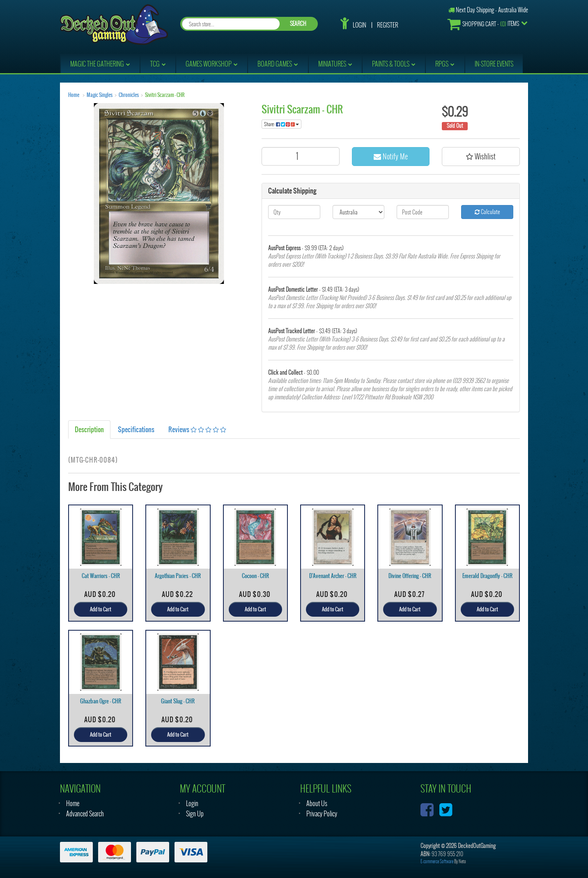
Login (359, 25)
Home (74, 95)
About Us (317, 803)
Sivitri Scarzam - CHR (165, 95)
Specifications (136, 429)
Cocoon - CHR (255, 576)
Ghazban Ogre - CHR (101, 701)
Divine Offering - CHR (410, 576)
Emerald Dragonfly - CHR (487, 576)
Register (388, 25)
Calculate (487, 212)
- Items (483, 24)
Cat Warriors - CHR (101, 576)
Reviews (197, 429)
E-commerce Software (437, 861)
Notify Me (391, 156)
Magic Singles (100, 95)
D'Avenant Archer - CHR (333, 576)
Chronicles (129, 95)
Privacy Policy (322, 814)
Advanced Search (85, 814)
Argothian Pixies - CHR (178, 576)
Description (89, 429)
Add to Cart (101, 609)
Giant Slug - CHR (178, 701)
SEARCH (298, 24)
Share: (281, 124)
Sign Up (195, 814)
